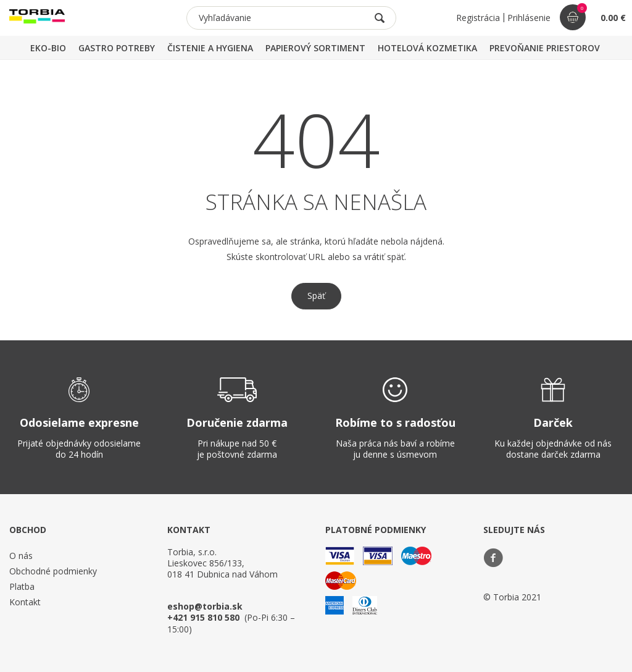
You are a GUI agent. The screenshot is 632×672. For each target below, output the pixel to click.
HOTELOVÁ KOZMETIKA (427, 48)
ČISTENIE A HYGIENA (210, 48)
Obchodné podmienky (53, 571)
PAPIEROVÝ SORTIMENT (315, 48)
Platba (22, 586)
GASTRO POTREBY (117, 48)
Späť (316, 296)
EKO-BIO (48, 48)
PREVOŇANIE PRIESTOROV (545, 48)
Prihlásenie (529, 18)
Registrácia (478, 18)
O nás (21, 556)
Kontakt (25, 602)
